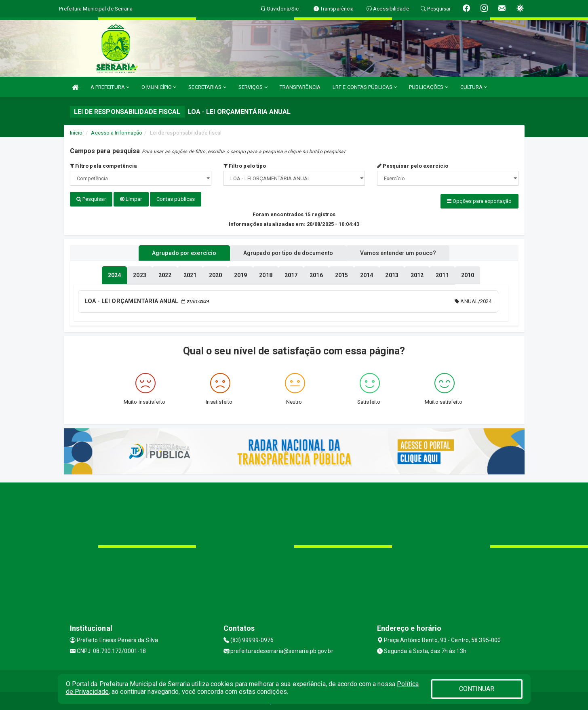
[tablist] (114, 274)
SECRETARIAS (207, 87)
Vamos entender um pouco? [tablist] (405, 252)
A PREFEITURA (110, 87)
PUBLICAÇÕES (428, 87)
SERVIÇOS (253, 87)
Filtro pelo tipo (245, 166)
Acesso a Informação (117, 133)
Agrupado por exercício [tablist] (177, 252)
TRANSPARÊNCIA (300, 87)
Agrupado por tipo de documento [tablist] (288, 252)
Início (76, 133)
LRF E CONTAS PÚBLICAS (365, 87)
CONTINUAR (477, 689)
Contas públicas (176, 199)
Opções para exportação (479, 201)
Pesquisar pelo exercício (413, 166)
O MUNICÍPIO (159, 87)
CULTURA (474, 87)
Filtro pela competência (104, 166)
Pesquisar (91, 199)
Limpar (131, 199)
